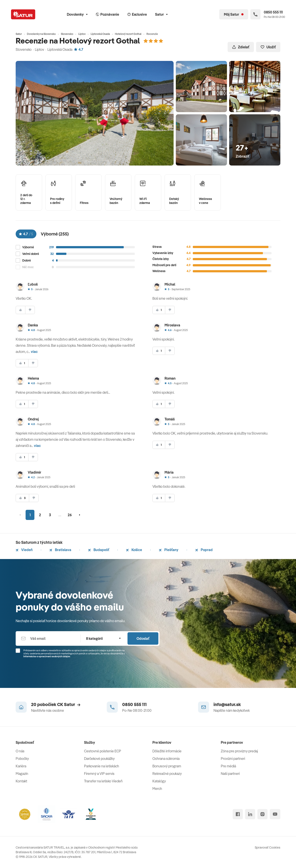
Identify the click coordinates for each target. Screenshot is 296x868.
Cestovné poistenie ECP (103, 751)
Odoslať (143, 638)
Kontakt (21, 781)
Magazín (22, 774)
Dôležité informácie (167, 751)
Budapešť (99, 550)
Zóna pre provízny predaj (239, 751)
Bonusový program (167, 766)
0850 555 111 (134, 704)
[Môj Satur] (234, 14)
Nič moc (28, 267)
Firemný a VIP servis (99, 774)
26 (70, 515)
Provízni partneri (233, 759)
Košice (134, 550)
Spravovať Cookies (268, 847)
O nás (20, 751)
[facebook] (238, 814)
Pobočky (22, 759)
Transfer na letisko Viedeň (103, 781)
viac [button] (34, 352)
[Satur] (23, 14)
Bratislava (60, 550)
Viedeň (24, 550)
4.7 (79, 49)
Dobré (27, 261)
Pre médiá (228, 766)
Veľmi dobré (31, 254)
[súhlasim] (21, 310)
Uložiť (268, 47)
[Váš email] (48, 638)
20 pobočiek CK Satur (56, 704)
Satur (161, 14)
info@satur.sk (227, 704)
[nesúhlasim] (30, 310)
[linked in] (250, 814)
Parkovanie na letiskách (102, 766)
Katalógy (159, 781)
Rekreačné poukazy (167, 774)
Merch (157, 789)
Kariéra (21, 766)
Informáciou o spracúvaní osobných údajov (47, 656)
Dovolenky (77, 14)
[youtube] (275, 814)
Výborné (28, 247)
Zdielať (241, 47)
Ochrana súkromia (166, 759)
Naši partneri (230, 774)
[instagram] (262, 814)
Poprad (204, 550)
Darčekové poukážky (99, 759)
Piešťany (169, 550)
